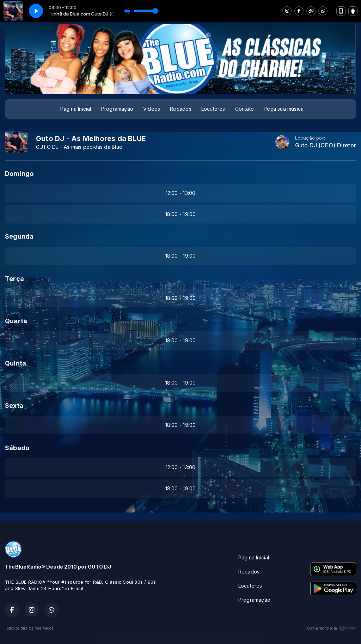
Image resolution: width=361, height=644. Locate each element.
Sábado (17, 448)
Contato (244, 109)
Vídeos (152, 109)
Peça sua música (284, 109)
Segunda (19, 236)
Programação (117, 109)
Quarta (16, 321)
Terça (14, 279)
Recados (180, 109)
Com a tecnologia (332, 628)
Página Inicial (76, 109)
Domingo (19, 174)
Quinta (16, 363)
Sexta (14, 406)
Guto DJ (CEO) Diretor (326, 145)
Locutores (213, 109)
